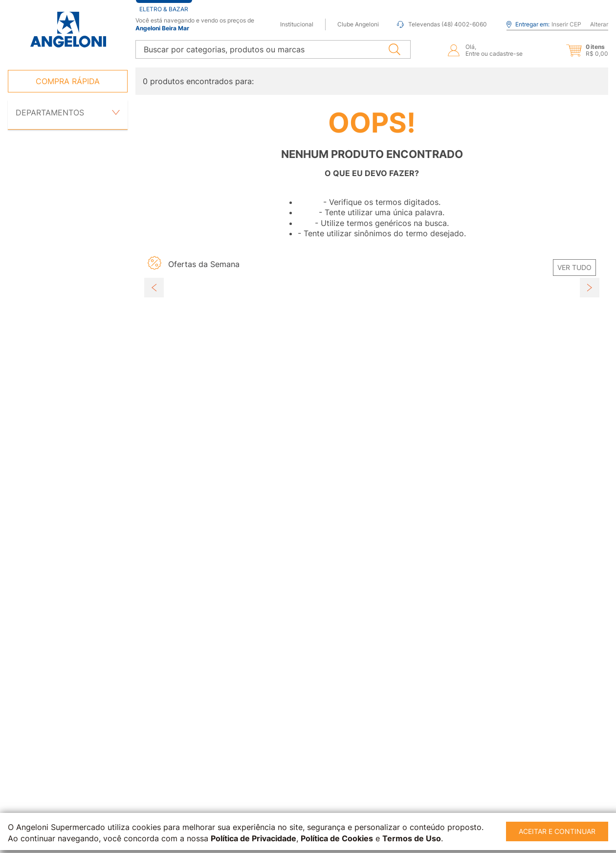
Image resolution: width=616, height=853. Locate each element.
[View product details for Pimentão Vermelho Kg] (428, 407)
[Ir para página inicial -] (68, 30)
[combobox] (273, 49)
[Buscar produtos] (395, 49)
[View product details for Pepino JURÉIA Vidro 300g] (540, 407)
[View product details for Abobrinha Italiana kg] (204, 407)
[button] (579, 50)
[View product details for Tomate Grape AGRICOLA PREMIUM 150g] (316, 407)
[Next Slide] (590, 388)
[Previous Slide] (154, 388)
